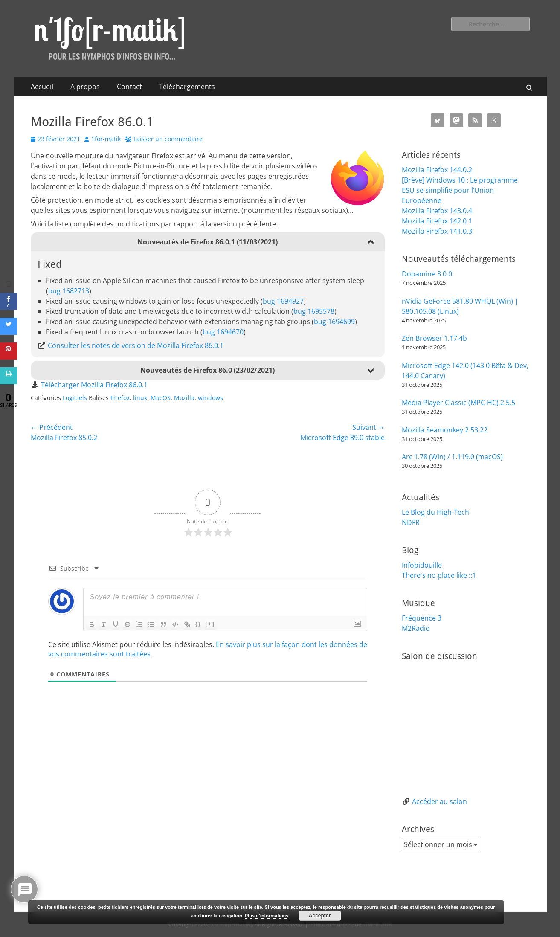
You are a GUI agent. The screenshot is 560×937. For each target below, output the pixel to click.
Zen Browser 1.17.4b (434, 338)
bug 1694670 (223, 332)
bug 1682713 (69, 291)
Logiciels (75, 398)
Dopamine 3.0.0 (427, 274)
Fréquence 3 (422, 618)
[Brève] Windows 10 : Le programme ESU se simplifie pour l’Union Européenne (460, 190)
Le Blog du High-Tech (435, 512)
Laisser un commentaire (168, 139)
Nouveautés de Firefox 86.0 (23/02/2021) (207, 370)
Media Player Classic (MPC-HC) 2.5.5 (458, 403)
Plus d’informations (267, 916)
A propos (85, 87)
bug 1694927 (283, 301)
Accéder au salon (440, 801)
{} (198, 624)
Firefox (120, 398)
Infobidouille (422, 565)
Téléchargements (187, 87)
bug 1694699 (334, 322)
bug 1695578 (314, 311)
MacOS (161, 398)
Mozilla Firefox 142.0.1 (437, 221)
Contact (129, 87)
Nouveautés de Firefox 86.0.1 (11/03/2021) (207, 242)
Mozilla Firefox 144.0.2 (437, 170)
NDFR (411, 522)
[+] (210, 624)
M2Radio (416, 628)
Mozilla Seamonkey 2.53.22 (445, 430)
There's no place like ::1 (439, 575)
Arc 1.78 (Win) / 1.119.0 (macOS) (452, 457)
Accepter (320, 916)
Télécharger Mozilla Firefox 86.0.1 (94, 385)
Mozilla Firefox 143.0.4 (437, 211)
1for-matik (106, 139)
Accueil (42, 87)
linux (140, 398)
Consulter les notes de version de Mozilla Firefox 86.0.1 (136, 345)
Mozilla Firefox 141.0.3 (437, 231)
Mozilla (184, 398)
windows (210, 398)
